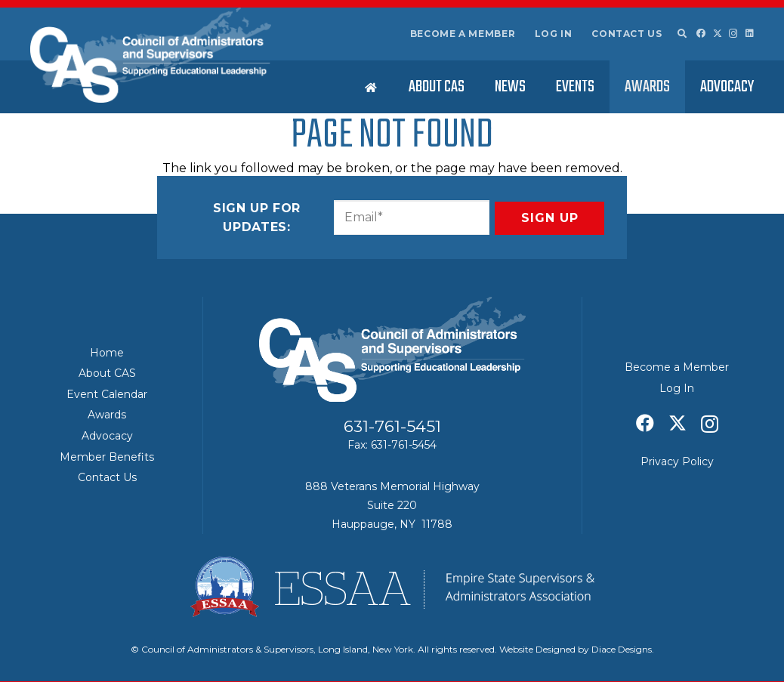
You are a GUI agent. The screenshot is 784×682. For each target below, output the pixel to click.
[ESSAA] (392, 587)
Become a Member (463, 34)
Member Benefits (107, 457)
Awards (107, 415)
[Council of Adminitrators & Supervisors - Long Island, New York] (151, 55)
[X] (718, 34)
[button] (681, 34)
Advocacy (107, 436)
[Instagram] (733, 34)
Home (107, 353)
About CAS (107, 373)
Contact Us (627, 34)
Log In (554, 34)
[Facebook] (701, 33)
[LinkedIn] (750, 33)
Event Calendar (107, 394)
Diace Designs (622, 649)
